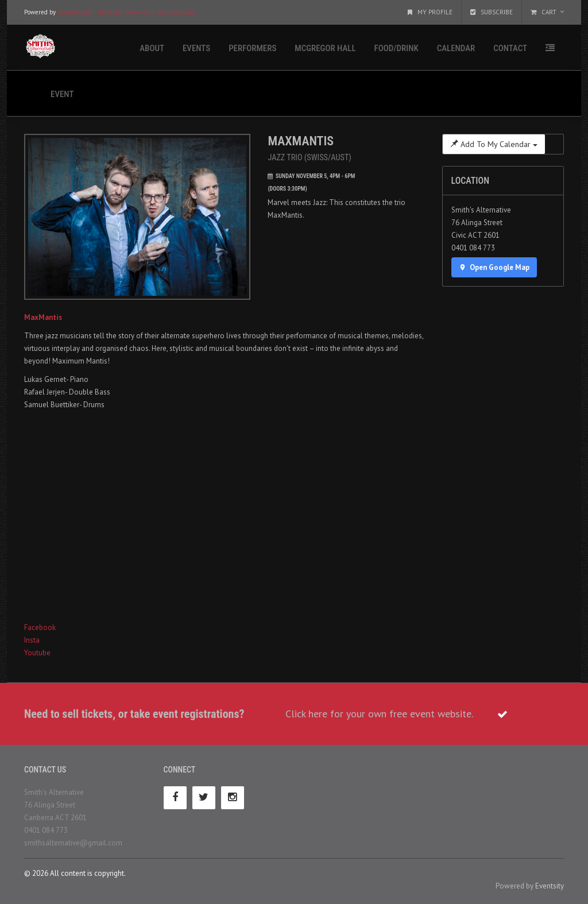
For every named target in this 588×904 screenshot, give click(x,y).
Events (196, 48)
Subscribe (492, 12)
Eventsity (550, 886)
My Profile (430, 12)
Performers (252, 48)
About (152, 48)
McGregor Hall (325, 48)
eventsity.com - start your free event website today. (126, 12)
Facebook (40, 627)
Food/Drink (396, 48)
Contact (510, 48)
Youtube (37, 653)
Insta (32, 640)
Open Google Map (494, 267)
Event (62, 94)
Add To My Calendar (494, 144)
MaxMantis (43, 317)
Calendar (456, 48)
